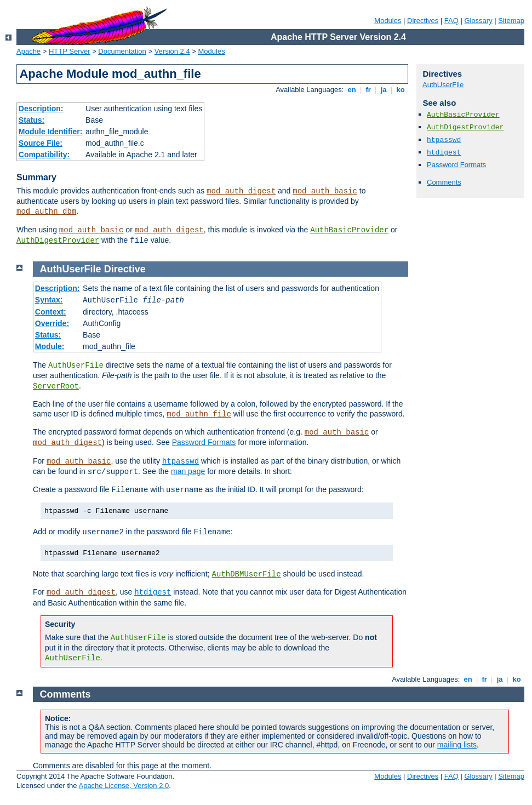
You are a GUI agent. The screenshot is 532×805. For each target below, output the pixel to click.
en (352, 90)
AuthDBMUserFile (247, 574)
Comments (444, 182)
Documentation (122, 51)
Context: (51, 312)
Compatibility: (44, 155)
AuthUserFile (443, 85)
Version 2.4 (172, 51)
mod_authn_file (199, 414)
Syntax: (49, 300)
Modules (388, 21)
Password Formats (456, 165)
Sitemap (511, 21)
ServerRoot (56, 386)
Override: (52, 323)
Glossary (478, 21)
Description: (41, 109)
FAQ (451, 21)
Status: (32, 120)
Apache (28, 51)
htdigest (444, 153)
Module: (50, 346)
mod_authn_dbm (46, 212)
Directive (125, 269)
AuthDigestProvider (58, 241)
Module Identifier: (51, 132)
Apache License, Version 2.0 (124, 786)
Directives (423, 21)
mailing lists (457, 745)
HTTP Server (70, 51)
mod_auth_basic (325, 191)
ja (384, 90)
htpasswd (444, 140)
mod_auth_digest (241, 191)
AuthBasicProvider (349, 230)
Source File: (41, 143)
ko (401, 90)
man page (188, 471)
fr (368, 90)
